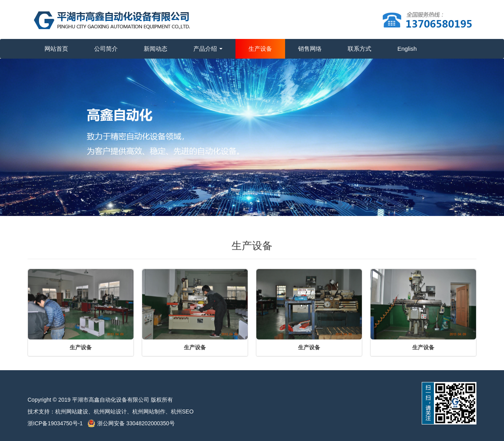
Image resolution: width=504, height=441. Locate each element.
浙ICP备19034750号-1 (57, 423)
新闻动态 (156, 49)
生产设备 (260, 49)
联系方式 (359, 49)
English (407, 49)
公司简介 (106, 49)
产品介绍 (208, 49)
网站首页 (56, 49)
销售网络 (310, 49)
